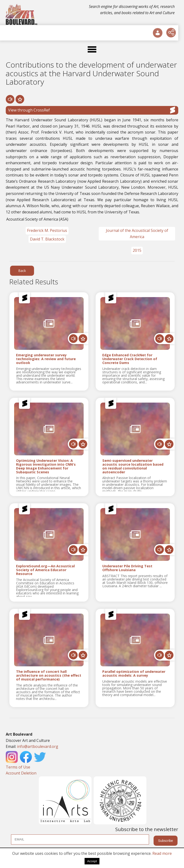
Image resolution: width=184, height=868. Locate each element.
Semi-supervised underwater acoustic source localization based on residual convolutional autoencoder (133, 466)
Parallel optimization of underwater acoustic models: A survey (134, 674)
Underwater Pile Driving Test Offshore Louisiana (127, 568)
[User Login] (158, 33)
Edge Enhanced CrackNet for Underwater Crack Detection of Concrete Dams (130, 359)
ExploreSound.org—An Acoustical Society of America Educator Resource (45, 570)
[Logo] (22, 14)
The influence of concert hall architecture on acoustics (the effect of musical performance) (49, 675)
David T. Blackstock (47, 239)
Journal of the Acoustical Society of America (137, 234)
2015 (137, 250)
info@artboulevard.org (38, 746)
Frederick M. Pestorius (47, 230)
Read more (162, 853)
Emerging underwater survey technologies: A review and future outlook (46, 359)
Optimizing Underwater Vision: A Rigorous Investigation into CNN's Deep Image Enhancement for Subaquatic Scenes (46, 466)
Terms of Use (18, 767)
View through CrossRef (92, 110)
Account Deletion (21, 773)
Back (22, 271)
